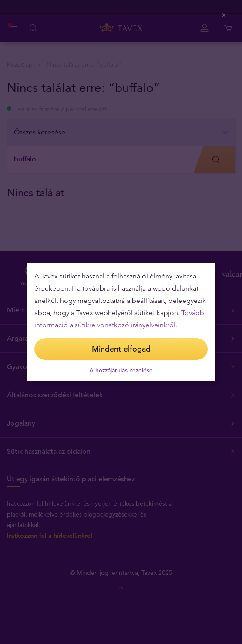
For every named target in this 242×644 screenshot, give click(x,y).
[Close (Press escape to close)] (224, 15)
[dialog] (121, 322)
